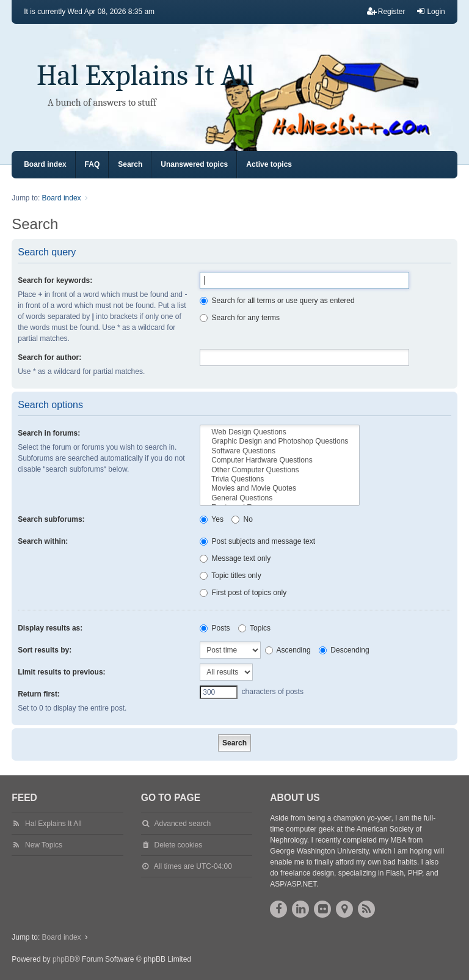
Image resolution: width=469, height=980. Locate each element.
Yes (212, 519)
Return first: (39, 694)
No (242, 519)
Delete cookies (179, 845)
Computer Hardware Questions (280, 460)
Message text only (235, 558)
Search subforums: (51, 519)
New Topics (44, 845)
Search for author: (49, 357)
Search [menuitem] (130, 164)
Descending (344, 650)
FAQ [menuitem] (93, 164)
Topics (254, 628)
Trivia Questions (280, 479)
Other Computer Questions (280, 470)
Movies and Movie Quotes (280, 488)
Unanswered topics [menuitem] (194, 164)
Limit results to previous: (61, 672)
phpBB (64, 959)
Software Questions (280, 451)
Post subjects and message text (257, 541)
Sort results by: (45, 650)
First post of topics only (243, 593)
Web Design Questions (280, 432)
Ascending (288, 650)
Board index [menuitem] (45, 164)
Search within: (43, 541)
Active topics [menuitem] (269, 164)
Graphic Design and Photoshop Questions (280, 441)
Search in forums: (49, 433)
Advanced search (183, 824)
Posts (215, 628)
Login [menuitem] (430, 11)
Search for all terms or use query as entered (277, 301)
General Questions (280, 498)
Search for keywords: (55, 280)
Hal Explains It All (145, 75)
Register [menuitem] (386, 11)
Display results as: (50, 628)
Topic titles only (231, 576)
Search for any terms (240, 318)
